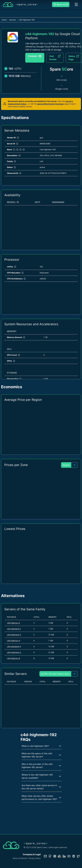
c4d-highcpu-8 (13, 658)
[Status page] (59, 856)
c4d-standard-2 (14, 629)
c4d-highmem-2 (14, 635)
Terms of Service (20, 858)
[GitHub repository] (50, 856)
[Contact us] (45, 856)
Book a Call (61, 4)
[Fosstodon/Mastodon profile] (74, 856)
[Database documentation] (55, 856)
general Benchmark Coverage (50, 104)
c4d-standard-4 (14, 646)
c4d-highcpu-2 (13, 623)
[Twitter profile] (78, 856)
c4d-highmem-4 (14, 652)
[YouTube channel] (69, 856)
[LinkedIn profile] (64, 856)
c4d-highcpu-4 (13, 641)
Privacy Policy (35, 858)
